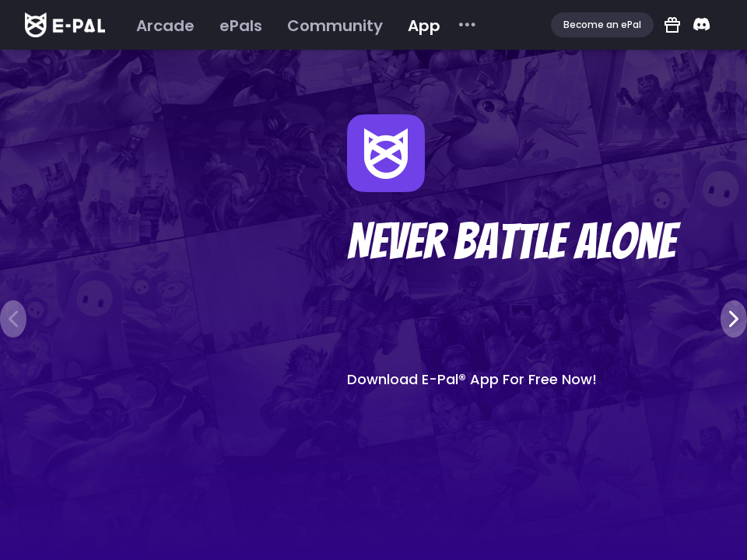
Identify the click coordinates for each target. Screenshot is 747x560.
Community (335, 26)
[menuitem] (165, 26)
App (424, 26)
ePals (241, 26)
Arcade (165, 26)
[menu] (301, 25)
